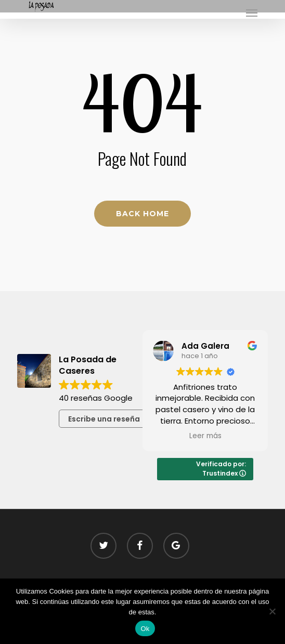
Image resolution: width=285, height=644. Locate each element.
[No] (272, 611)
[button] (252, 12)
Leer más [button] (205, 436)
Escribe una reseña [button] (104, 419)
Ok (145, 629)
